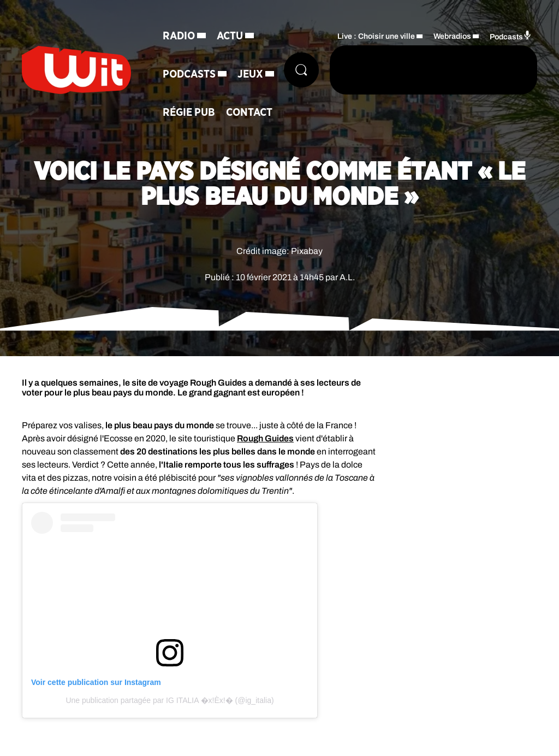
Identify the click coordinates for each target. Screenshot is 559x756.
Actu (230, 36)
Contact (249, 113)
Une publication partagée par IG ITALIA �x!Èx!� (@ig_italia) (170, 700)
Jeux (250, 74)
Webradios (452, 36)
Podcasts (189, 74)
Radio (179, 36)
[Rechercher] (301, 70)
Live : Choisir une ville (376, 36)
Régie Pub (189, 113)
